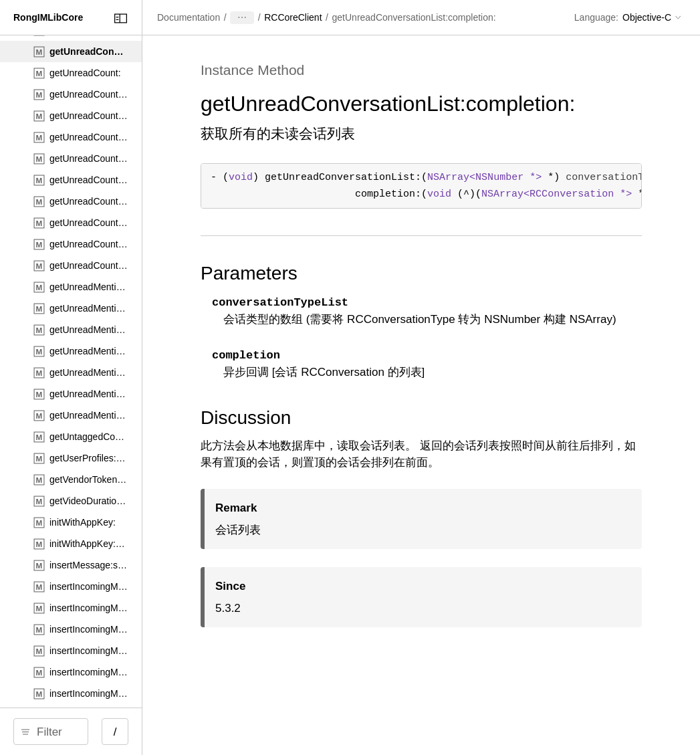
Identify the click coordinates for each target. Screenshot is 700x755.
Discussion (366, 458)
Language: (596, 17)
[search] (113, 732)
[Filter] (118, 732)
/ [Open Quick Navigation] (240, 732)
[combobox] (118, 732)
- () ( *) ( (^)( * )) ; (484, 210)
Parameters (369, 297)
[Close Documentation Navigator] (246, 18)
